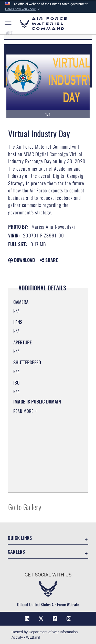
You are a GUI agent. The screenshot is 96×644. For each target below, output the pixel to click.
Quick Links (20, 538)
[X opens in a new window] (41, 619)
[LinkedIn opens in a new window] (27, 619)
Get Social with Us (48, 575)
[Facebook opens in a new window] (55, 619)
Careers (16, 552)
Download (22, 260)
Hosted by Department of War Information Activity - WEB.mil (45, 635)
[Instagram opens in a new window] (69, 619)
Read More (24, 411)
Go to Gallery (25, 507)
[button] (23, 9)
